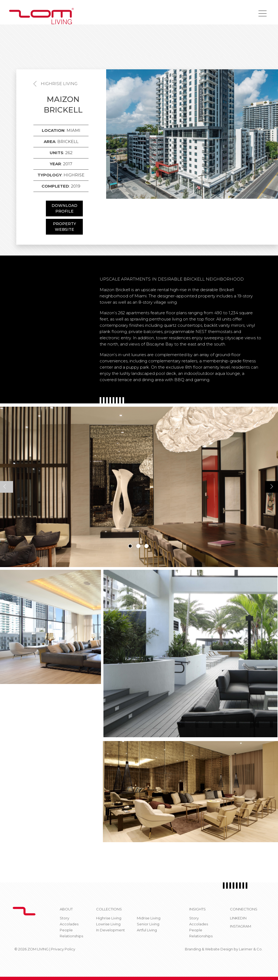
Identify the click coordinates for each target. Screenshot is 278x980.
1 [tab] (130, 546)
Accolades (69, 924)
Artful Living (147, 930)
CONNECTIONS (244, 909)
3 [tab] (146, 546)
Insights (198, 909)
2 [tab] (138, 546)
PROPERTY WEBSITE (64, 227)
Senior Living (148, 924)
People (66, 930)
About (66, 909)
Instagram (241, 926)
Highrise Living (59, 84)
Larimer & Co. (251, 949)
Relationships (71, 936)
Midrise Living (149, 918)
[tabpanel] (139, 487)
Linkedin (238, 918)
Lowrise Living (108, 924)
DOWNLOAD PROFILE (64, 208)
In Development (110, 930)
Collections (109, 909)
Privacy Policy (63, 949)
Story (64, 918)
